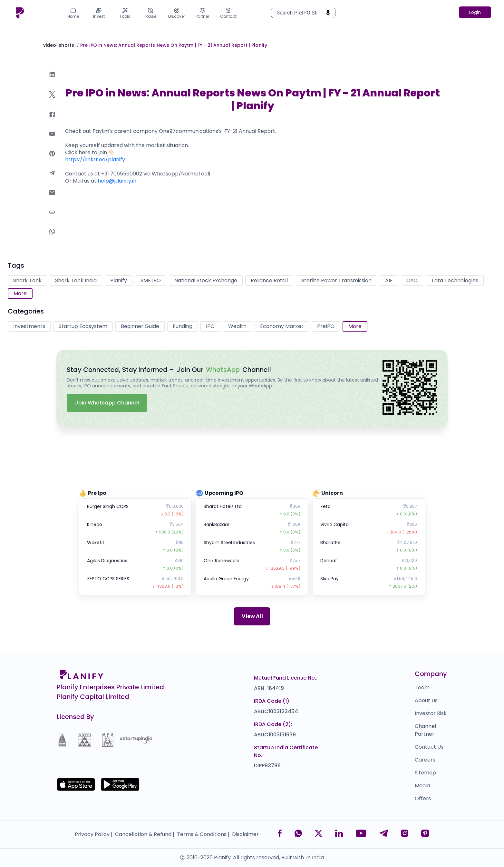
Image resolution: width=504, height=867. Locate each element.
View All (252, 616)
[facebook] (52, 121)
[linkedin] (52, 81)
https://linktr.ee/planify (95, 159)
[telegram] (52, 179)
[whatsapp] (52, 238)
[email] (52, 199)
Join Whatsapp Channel (107, 403)
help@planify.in (117, 181)
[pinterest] (52, 160)
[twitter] (52, 101)
